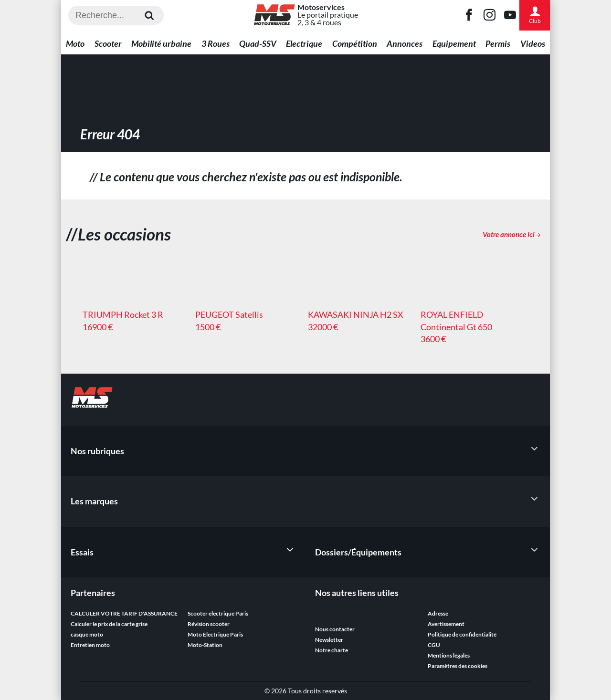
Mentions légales (449, 655)
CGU (434, 645)
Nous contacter (335, 629)
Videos (533, 43)
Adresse (438, 613)
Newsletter (329, 640)
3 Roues (216, 43)
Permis (498, 43)
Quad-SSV (258, 43)
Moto (75, 43)
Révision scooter (209, 624)
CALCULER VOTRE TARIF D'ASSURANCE (124, 613)
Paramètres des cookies (458, 666)
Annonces (405, 43)
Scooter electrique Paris (218, 613)
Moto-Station (205, 645)
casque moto (87, 634)
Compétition (355, 43)
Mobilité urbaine (161, 43)
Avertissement (446, 624)
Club (535, 15)
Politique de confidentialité (462, 634)
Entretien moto (90, 645)
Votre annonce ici (511, 234)
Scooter (108, 43)
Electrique (304, 43)
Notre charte (332, 650)
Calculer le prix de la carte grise (109, 624)
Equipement (454, 43)
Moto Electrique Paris (215, 634)
